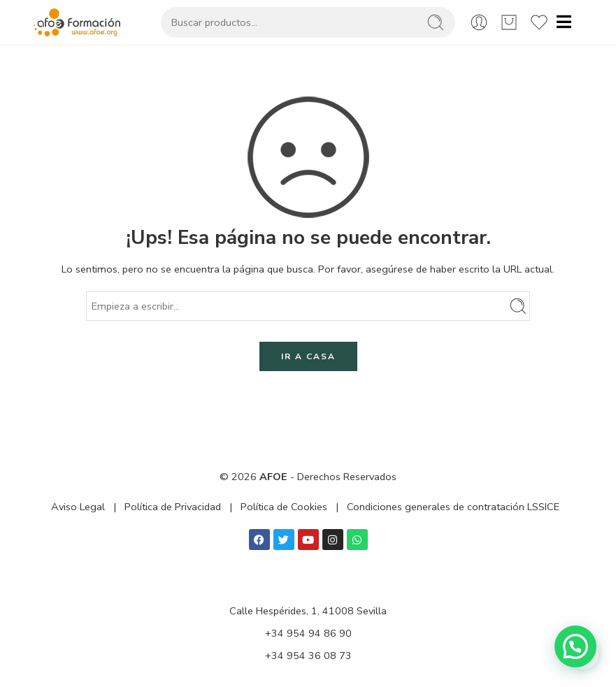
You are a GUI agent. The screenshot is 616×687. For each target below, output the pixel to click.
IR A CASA (308, 356)
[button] (575, 646)
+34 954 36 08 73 (308, 656)
